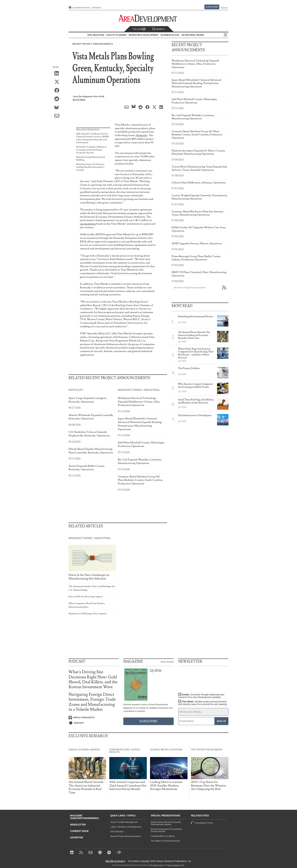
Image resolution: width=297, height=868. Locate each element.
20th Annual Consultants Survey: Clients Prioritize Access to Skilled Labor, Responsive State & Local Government (93, 138)
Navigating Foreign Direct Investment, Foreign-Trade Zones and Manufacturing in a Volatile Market (92, 702)
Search (158, 29)
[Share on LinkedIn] (58, 74)
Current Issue (79, 831)
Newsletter (78, 825)
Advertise (96, 8)
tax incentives (88, 224)
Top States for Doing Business (165, 841)
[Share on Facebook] (58, 91)
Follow (139, 29)
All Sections (225, 35)
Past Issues (167, 662)
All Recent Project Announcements (190, 288)
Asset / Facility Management (124, 822)
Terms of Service (174, 865)
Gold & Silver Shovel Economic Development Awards (166, 823)
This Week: (203, 703)
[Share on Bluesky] (58, 108)
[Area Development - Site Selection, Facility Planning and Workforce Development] (149, 18)
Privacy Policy (158, 865)
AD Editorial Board (193, 35)
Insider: (201, 696)
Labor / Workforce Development (126, 827)
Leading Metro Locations (163, 836)
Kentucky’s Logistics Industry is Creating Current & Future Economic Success (91, 150)
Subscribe (212, 7)
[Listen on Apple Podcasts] (94, 718)
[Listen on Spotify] (94, 723)
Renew (224, 8)
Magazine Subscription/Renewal (85, 817)
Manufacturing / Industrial (139, 390)
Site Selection (117, 832)
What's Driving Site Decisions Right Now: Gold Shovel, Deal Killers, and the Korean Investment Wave (93, 680)
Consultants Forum (80, 8)
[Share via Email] (58, 116)
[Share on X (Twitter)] (58, 82)
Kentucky (142, 135)
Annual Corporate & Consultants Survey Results (166, 830)
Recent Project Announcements (93, 44)
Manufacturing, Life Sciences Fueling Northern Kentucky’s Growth (90, 167)
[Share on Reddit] (58, 99)
